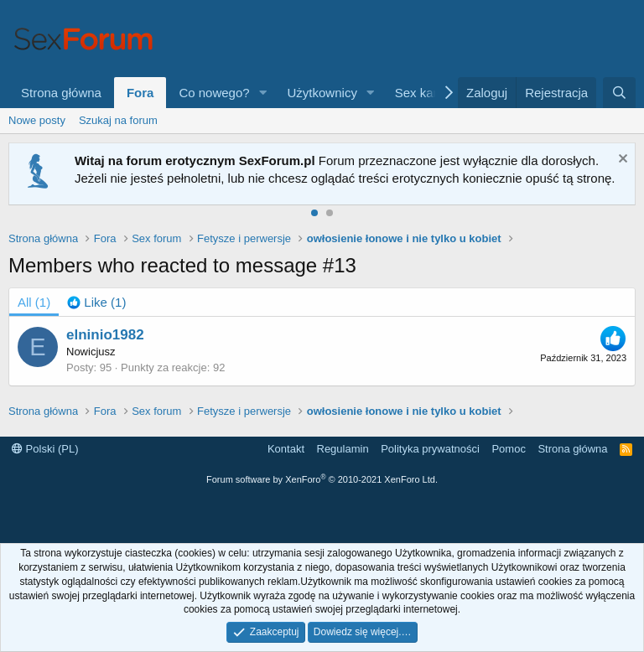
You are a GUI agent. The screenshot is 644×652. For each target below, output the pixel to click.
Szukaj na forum (118, 120)
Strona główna (61, 93)
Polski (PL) (45, 449)
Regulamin (343, 449)
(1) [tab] (34, 302)
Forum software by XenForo (322, 479)
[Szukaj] (619, 93)
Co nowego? (214, 93)
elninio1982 (105, 335)
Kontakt (286, 449)
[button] (263, 93)
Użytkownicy (322, 93)
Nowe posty (37, 120)
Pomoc (508, 449)
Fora (140, 93)
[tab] (96, 302)
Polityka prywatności (430, 449)
